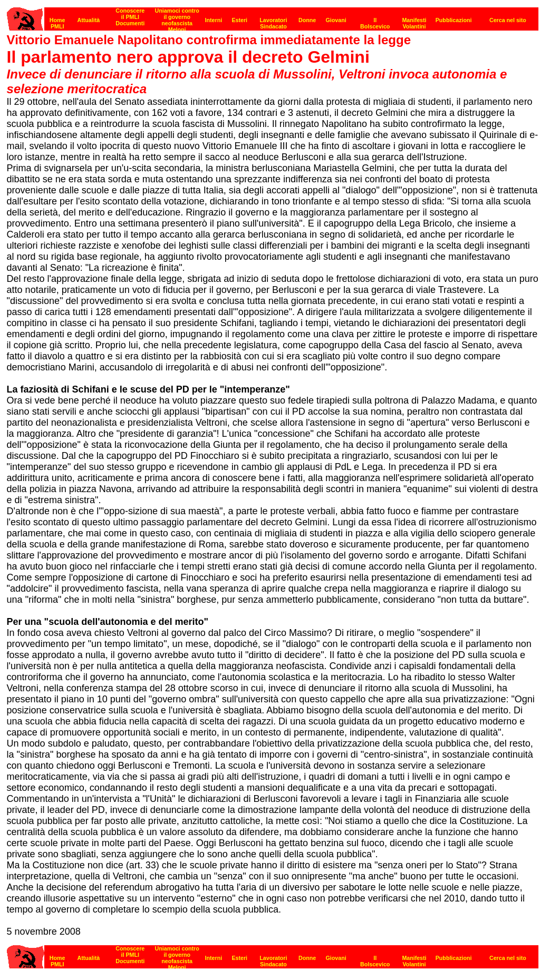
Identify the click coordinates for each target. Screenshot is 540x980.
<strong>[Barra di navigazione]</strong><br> (273, 954)
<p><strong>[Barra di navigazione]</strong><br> (273, 16)
